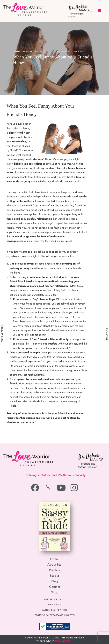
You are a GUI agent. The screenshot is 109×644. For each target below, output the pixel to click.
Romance (78, 52)
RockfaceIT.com (64, 641)
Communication (23, 52)
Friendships (43, 52)
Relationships (61, 52)
